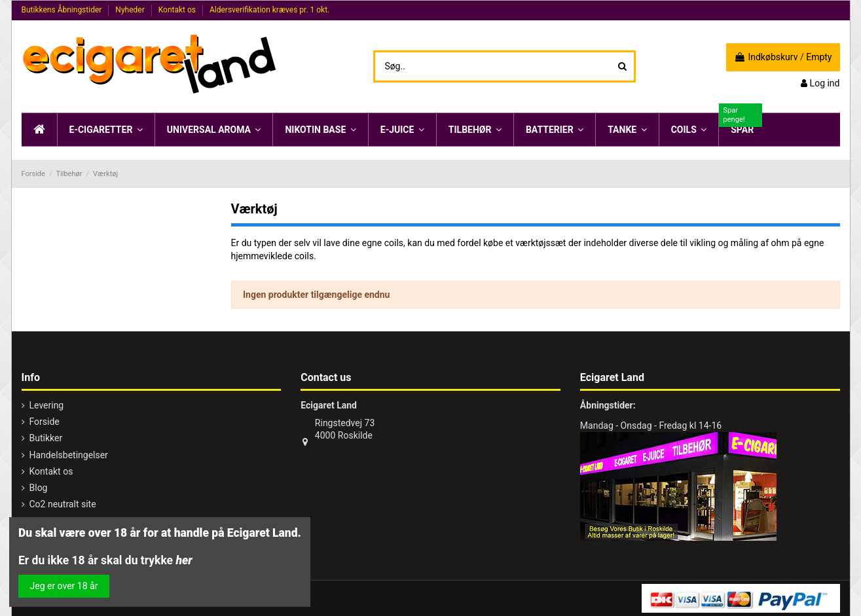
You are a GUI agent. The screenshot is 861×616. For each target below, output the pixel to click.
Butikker (46, 438)
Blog (39, 488)
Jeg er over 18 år (64, 586)
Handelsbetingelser (69, 455)
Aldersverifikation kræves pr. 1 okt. (269, 10)
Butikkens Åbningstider (63, 10)
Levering (47, 405)
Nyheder (131, 10)
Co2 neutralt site (63, 504)
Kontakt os (178, 10)
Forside (45, 422)
